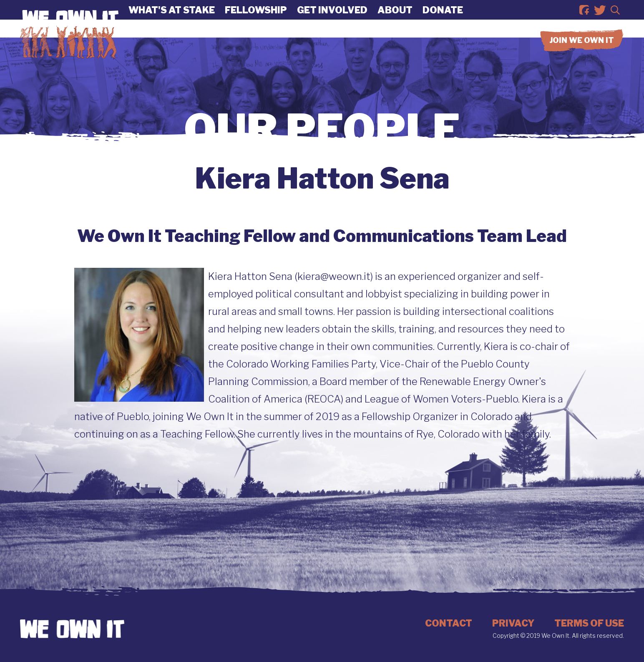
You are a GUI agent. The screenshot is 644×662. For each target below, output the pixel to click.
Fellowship (256, 19)
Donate (443, 19)
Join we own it (582, 58)
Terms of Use (589, 623)
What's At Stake (172, 19)
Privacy (513, 623)
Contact (449, 623)
